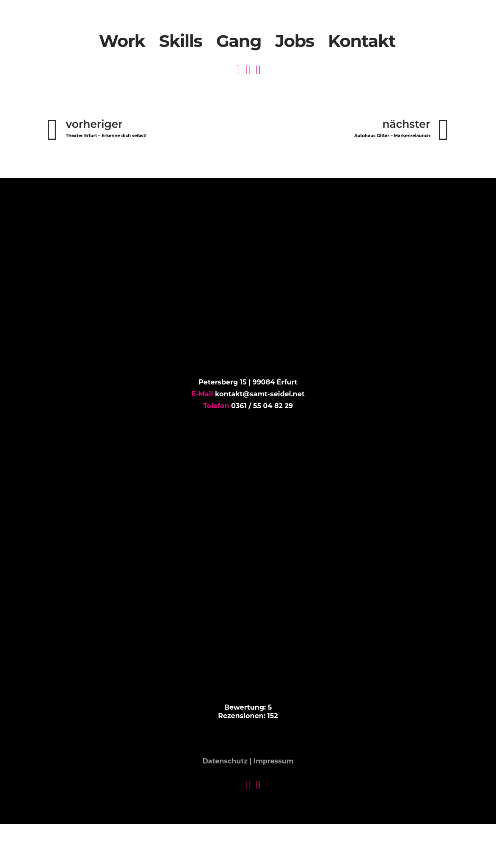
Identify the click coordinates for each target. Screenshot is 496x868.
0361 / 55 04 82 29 (262, 406)
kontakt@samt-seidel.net (260, 394)
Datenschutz (225, 762)
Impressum (274, 762)
